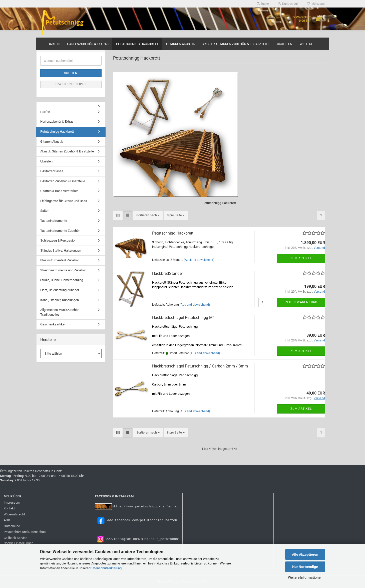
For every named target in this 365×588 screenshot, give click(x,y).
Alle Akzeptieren (305, 554)
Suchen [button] (264, 4)
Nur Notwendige (305, 567)
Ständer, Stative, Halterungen (61, 250)
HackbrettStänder (167, 273)
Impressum (12, 503)
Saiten (45, 211)
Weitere (306, 44)
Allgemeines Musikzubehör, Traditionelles (60, 312)
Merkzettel (316, 4)
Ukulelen (285, 44)
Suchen (71, 73)
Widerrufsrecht (14, 514)
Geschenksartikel (53, 324)
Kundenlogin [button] (289, 4)
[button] (118, 215)
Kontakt (9, 508)
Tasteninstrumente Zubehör (60, 231)
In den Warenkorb (301, 302)
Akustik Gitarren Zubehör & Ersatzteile (236, 44)
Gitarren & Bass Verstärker (59, 191)
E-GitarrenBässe (52, 171)
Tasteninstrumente (54, 221)
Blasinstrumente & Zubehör (60, 260)
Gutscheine (12, 526)
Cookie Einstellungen (19, 543)
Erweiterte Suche (71, 84)
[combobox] (148, 215)
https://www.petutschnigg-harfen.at (145, 506)
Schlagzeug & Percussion (58, 240)
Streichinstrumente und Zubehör (63, 270)
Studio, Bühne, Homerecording (62, 280)
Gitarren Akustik (180, 44)
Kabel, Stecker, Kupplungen (60, 300)
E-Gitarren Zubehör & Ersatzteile (63, 181)
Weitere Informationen (305, 577)
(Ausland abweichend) (199, 260)
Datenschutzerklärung (106, 568)
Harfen (54, 44)
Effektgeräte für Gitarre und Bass (64, 201)
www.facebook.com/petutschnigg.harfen (136, 520)
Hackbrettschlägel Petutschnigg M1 (184, 318)
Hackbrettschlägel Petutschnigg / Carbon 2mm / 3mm (200, 366)
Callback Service (16, 538)
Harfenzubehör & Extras (88, 44)
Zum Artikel (301, 258)
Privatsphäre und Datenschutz (25, 532)
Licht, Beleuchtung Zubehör (60, 290)
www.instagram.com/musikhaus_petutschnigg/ (145, 539)
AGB (7, 520)
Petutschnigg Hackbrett (137, 44)
